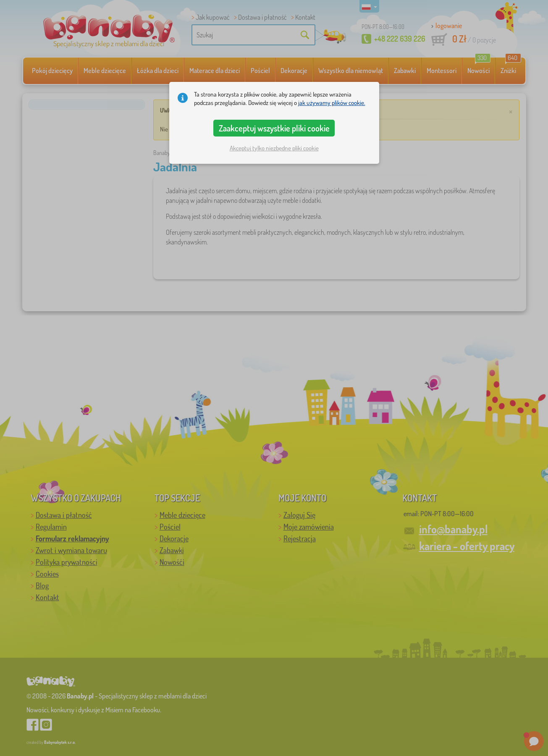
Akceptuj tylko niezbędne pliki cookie (274, 148)
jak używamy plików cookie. (332, 103)
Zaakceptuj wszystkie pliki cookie (274, 128)
